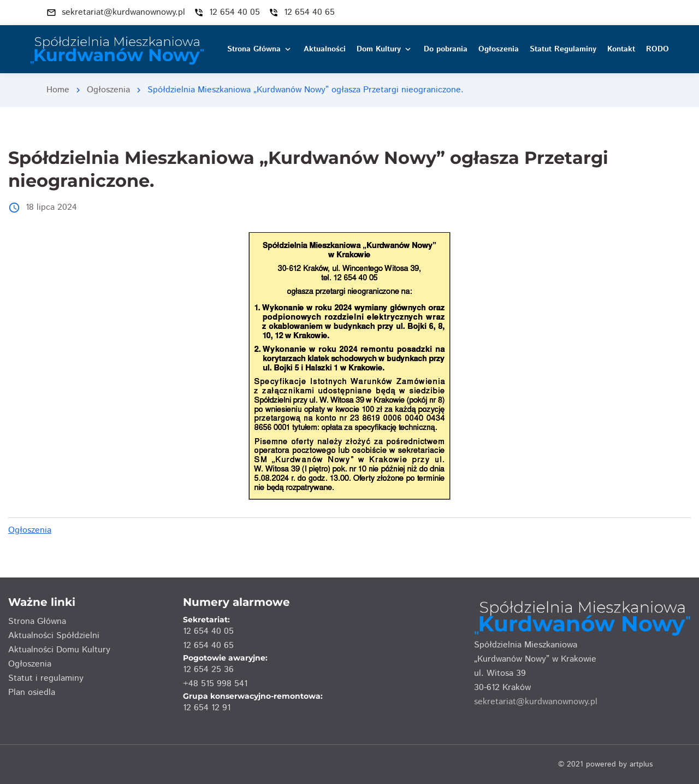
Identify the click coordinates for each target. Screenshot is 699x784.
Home (58, 90)
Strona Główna (37, 621)
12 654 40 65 (208, 646)
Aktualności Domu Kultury (59, 650)
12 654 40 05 (208, 631)
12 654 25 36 (208, 670)
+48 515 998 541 (215, 684)
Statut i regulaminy (46, 678)
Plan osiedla (32, 692)
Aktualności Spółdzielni (54, 636)
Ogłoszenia (108, 90)
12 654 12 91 (207, 708)
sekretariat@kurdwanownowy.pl (536, 702)
